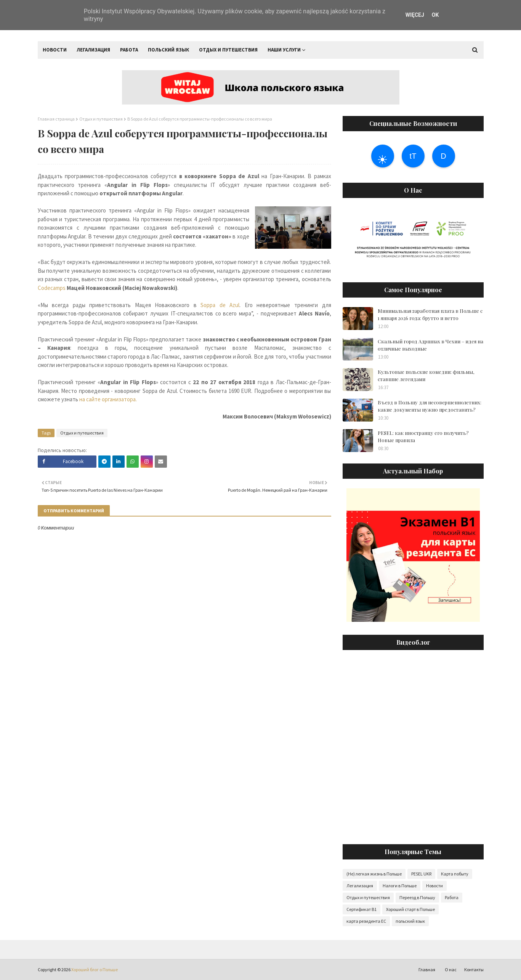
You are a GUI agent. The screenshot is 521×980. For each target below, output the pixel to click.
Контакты (474, 970)
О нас (451, 970)
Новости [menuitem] (55, 50)
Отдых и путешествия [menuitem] (228, 50)
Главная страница (56, 119)
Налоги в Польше (400, 886)
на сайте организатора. (109, 399)
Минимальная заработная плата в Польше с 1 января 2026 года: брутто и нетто (430, 315)
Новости (434, 886)
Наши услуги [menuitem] (284, 50)
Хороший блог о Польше (95, 970)
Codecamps (52, 288)
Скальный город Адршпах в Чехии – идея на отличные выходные (430, 345)
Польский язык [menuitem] (168, 50)
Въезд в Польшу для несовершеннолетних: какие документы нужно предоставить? (430, 406)
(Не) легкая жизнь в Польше (374, 874)
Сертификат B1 (361, 909)
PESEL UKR (421, 874)
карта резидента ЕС (366, 921)
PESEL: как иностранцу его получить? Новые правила (423, 437)
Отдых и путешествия (101, 119)
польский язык (410, 921)
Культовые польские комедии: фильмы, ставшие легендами (426, 376)
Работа (452, 897)
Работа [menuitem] (129, 50)
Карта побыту (455, 874)
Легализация (360, 886)
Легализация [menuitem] (93, 50)
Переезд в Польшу (417, 897)
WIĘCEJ (415, 15)
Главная (427, 970)
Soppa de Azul (220, 305)
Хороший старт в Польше (410, 909)
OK (435, 15)
